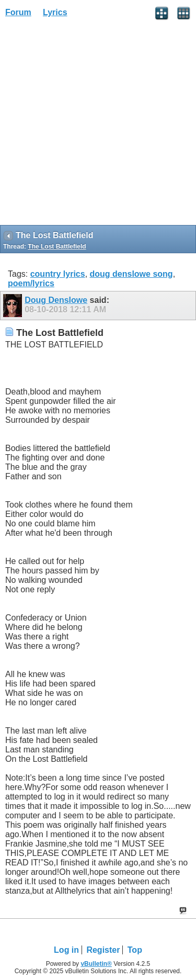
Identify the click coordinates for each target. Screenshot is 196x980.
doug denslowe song (131, 274)
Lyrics (55, 12)
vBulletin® (96, 964)
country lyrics (58, 274)
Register (103, 950)
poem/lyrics (31, 283)
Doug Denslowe (56, 300)
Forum (18, 12)
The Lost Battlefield (57, 246)
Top (135, 950)
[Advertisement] (98, 125)
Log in (66, 950)
